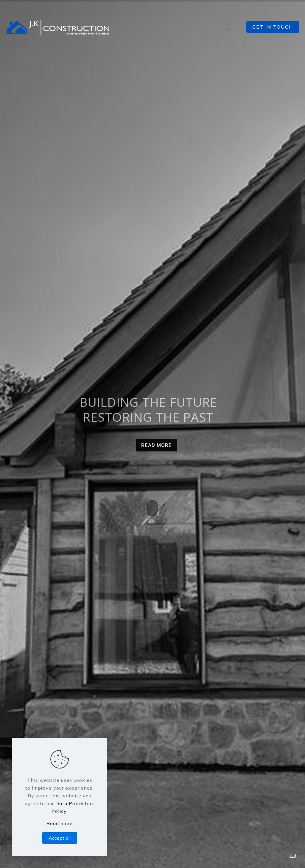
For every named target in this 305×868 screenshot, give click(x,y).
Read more (60, 823)
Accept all (60, 838)
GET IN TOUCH (273, 27)
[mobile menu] (229, 27)
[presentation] (12, 855)
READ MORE (157, 445)
